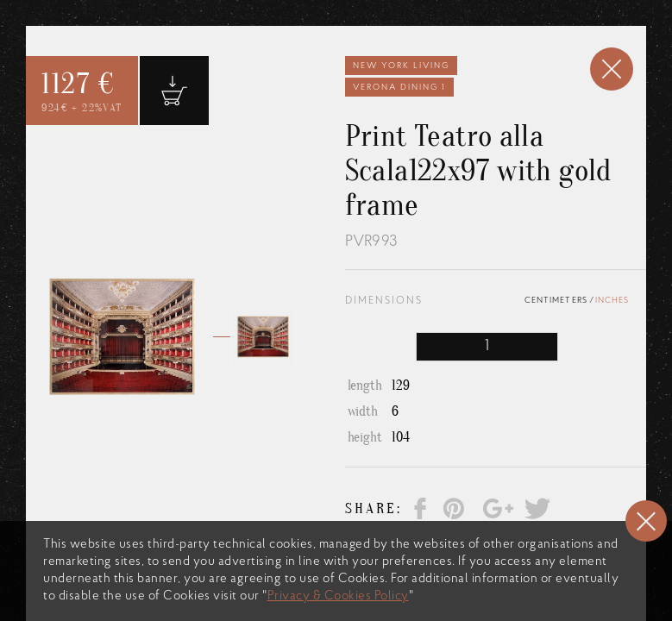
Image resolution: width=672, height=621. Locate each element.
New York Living (401, 66)
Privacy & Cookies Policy (338, 596)
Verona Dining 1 (399, 88)
